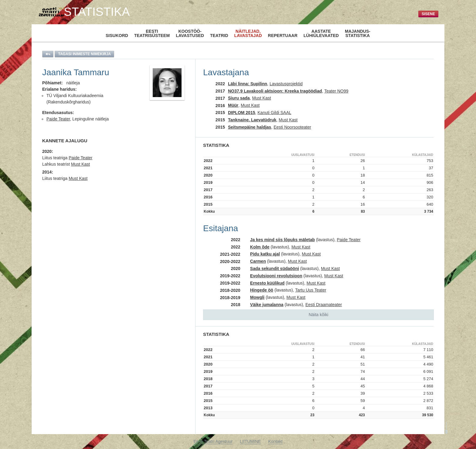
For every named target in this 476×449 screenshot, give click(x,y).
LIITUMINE (250, 441)
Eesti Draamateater (324, 305)
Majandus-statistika (358, 33)
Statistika (97, 12)
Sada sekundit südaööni (275, 268)
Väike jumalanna (267, 305)
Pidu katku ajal (265, 254)
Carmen (258, 261)
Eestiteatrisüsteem (152, 33)
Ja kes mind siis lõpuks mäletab (282, 240)
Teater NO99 (336, 91)
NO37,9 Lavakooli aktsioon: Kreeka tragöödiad (275, 91)
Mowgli (257, 297)
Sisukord (117, 35)
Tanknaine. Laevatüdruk (252, 120)
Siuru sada (239, 98)
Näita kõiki (319, 315)
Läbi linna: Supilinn (248, 84)
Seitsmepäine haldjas (250, 127)
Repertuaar (283, 35)
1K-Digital (446, 428)
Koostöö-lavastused (190, 33)
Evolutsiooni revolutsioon (276, 276)
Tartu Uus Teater (311, 290)
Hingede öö (262, 290)
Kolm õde (260, 247)
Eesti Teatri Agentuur (213, 441)
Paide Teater (58, 119)
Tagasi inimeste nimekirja (84, 54)
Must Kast (80, 164)
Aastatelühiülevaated (321, 33)
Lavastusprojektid (286, 84)
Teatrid (219, 35)
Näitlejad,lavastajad (248, 33)
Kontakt (275, 441)
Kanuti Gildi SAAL (274, 113)
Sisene (428, 14)
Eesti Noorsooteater (292, 127)
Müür (233, 105)
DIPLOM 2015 (241, 113)
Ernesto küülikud (267, 283)
